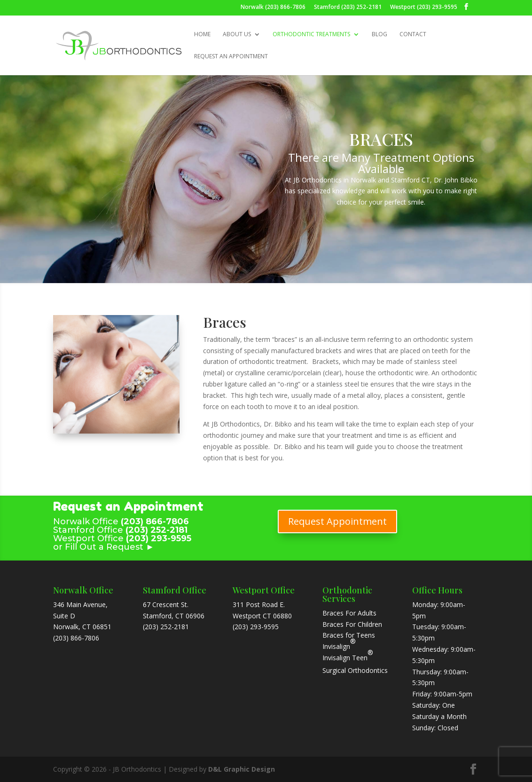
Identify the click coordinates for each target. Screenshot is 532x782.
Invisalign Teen (348, 655)
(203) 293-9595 (256, 627)
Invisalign (336, 646)
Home (202, 35)
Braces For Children (352, 624)
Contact (413, 35)
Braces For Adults (349, 613)
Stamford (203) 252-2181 (348, 8)
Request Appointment (337, 521)
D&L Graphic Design (242, 769)
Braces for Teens (349, 635)
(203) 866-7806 (76, 638)
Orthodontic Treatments (311, 35)
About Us (237, 35)
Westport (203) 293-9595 (424, 8)
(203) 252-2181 (166, 627)
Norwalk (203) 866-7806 (273, 8)
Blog (379, 35)
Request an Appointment (231, 57)
